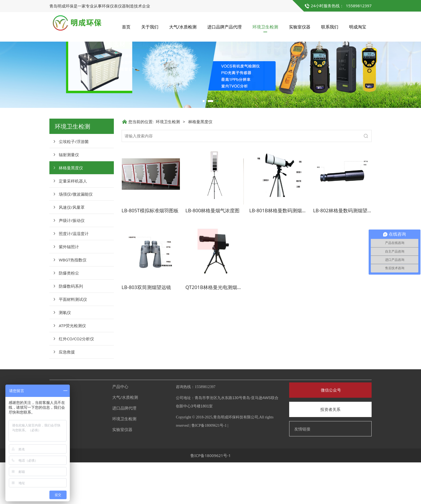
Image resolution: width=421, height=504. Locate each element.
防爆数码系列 (71, 328)
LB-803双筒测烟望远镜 (146, 329)
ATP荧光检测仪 (72, 367)
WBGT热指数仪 (73, 301)
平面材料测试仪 (73, 341)
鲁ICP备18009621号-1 (209, 467)
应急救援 (67, 393)
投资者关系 (330, 451)
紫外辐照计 (69, 288)
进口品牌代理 (124, 450)
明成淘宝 (358, 27)
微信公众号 (330, 432)
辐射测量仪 (69, 196)
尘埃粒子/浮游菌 (74, 183)
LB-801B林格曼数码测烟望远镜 (283, 252)
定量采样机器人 (73, 222)
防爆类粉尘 (69, 315)
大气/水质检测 (183, 27)
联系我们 (330, 27)
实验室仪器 (300, 27)
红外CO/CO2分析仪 (76, 380)
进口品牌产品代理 (224, 27)
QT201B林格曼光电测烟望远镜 (219, 329)
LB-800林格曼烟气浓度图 (213, 252)
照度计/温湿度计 (74, 275)
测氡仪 (65, 354)
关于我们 (150, 27)
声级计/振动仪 (72, 262)
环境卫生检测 (265, 27)
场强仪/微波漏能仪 (76, 236)
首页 (126, 27)
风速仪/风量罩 (72, 249)
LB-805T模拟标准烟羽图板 (150, 252)
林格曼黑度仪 (71, 209)
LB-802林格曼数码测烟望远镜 (345, 252)
